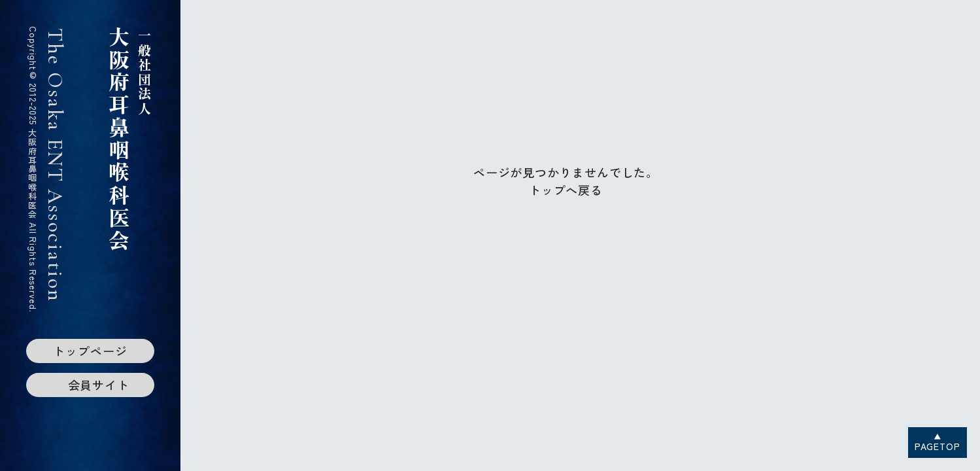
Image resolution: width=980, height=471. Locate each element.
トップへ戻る (566, 190)
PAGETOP (938, 446)
